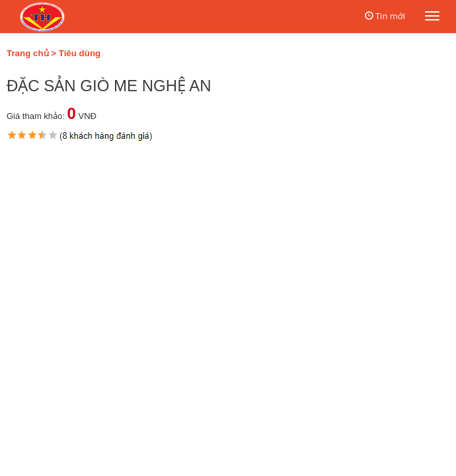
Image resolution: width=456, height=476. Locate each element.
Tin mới (390, 16)
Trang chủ (28, 53)
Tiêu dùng (80, 53)
